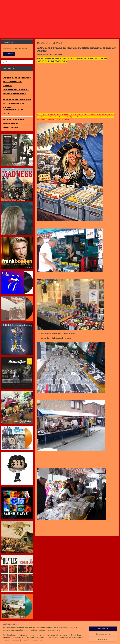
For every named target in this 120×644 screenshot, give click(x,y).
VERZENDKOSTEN (12, 99)
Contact (7, 103)
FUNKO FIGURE (11, 145)
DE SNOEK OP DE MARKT (16, 107)
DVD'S (6, 131)
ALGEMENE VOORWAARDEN (17, 117)
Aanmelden (9, 71)
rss (56, 640)
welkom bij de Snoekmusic (17, 95)
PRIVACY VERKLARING (14, 111)
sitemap (51, 640)
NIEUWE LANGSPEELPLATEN (13, 126)
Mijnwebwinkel (86, 640)
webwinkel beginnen (65, 640)
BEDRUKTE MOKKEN (14, 137)
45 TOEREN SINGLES (14, 121)
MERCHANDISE (11, 141)
